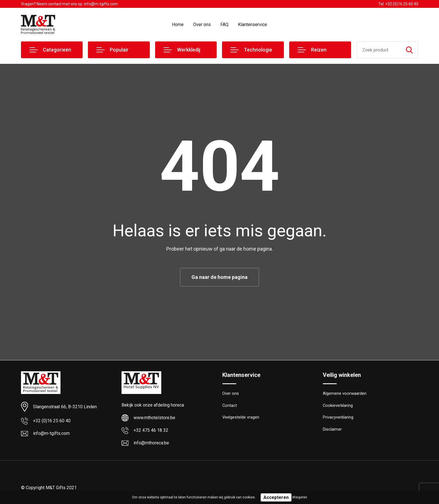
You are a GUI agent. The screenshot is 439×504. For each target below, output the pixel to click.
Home (178, 25)
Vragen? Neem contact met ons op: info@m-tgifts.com (69, 4)
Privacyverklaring (338, 418)
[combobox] (379, 50)
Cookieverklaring (338, 406)
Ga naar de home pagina (219, 277)
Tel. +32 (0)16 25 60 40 (398, 4)
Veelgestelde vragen (241, 418)
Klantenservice (253, 25)
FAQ (224, 25)
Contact (230, 406)
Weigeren (300, 497)
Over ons (202, 25)
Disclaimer (332, 430)
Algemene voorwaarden (345, 394)
